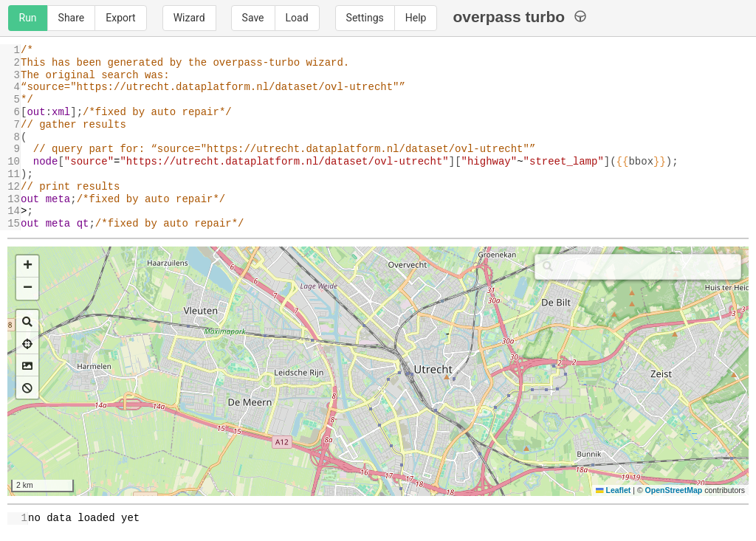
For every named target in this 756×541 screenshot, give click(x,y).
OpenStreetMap (674, 490)
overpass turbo (519, 17)
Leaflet (613, 490)
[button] (27, 266)
